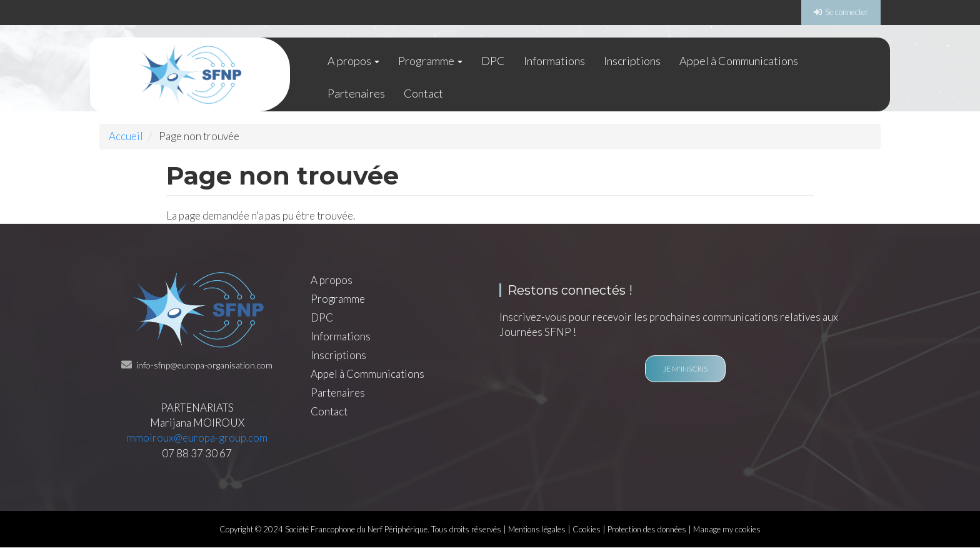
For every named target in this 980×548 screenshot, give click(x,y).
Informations (554, 61)
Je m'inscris (685, 369)
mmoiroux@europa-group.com (197, 438)
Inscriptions (632, 61)
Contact (423, 93)
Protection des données (647, 529)
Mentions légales (537, 529)
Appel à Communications (739, 61)
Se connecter (847, 12)
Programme (430, 61)
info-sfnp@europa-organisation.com (204, 365)
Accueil (126, 136)
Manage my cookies (727, 529)
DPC (493, 61)
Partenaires (356, 93)
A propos (353, 61)
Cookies (587, 529)
